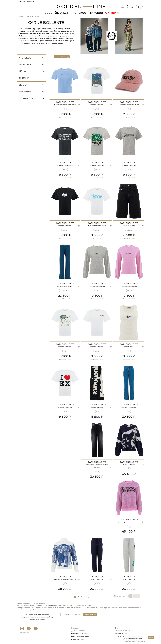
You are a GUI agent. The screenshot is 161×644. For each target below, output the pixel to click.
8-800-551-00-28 (25, 1)
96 (138, 596)
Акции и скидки (78, 639)
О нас (117, 628)
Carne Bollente (51, 605)
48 (134, 596)
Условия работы (121, 634)
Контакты (75, 628)
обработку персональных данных (135, 642)
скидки (114, 12)
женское (79, 12)
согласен (151, 637)
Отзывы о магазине (122, 631)
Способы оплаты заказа (80, 636)
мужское (97, 12)
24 (130, 596)
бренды (61, 12)
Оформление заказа (79, 634)
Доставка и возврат (79, 631)
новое (46, 12)
